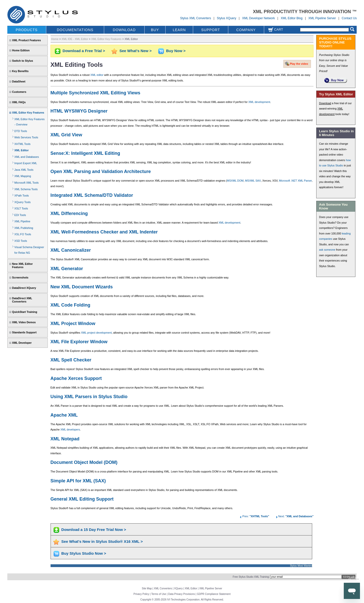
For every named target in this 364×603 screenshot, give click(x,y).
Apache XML (64, 415)
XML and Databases (27, 157)
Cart (276, 29)
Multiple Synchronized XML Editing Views (95, 93)
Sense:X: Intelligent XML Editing (85, 153)
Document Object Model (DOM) (84, 462)
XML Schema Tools (26, 189)
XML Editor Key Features (28, 113)
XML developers (70, 429)
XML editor (97, 75)
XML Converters (163, 588)
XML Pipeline (22, 221)
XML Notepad (65, 439)
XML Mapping (23, 176)
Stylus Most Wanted (301, 566)
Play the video (299, 64)
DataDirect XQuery (24, 288)
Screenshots (20, 277)
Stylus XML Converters (195, 18)
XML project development (96, 333)
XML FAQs (19, 102)
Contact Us (349, 18)
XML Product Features (27, 40)
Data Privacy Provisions (181, 594)
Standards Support (24, 332)
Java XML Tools (24, 170)
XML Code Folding (71, 305)
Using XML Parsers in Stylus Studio (89, 397)
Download (325, 103)
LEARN (179, 30)
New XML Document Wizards (82, 287)
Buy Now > (176, 51)
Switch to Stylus (23, 61)
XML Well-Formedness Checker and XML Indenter (104, 232)
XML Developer (22, 343)
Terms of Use (159, 594)
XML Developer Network (259, 18)
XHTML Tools (22, 144)
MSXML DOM (235, 181)
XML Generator (67, 269)
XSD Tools (21, 241)
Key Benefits (20, 71)
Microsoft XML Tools (27, 183)
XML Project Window (73, 324)
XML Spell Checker (71, 360)
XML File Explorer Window (79, 342)
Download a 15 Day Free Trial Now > (94, 530)
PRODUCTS (27, 30)
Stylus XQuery (227, 18)
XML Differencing (69, 213)
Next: (294, 516)
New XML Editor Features (22, 265)
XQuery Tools (22, 202)
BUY (155, 30)
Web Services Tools (26, 137)
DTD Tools (21, 131)
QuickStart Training (25, 312)
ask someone (327, 250)
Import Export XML (26, 163)
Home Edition (21, 50)
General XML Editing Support (82, 499)
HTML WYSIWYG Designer (79, 111)
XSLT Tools (21, 208)
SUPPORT (211, 30)
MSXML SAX (253, 181)
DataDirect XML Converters (22, 300)
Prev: (254, 516)
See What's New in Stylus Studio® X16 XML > (102, 541)
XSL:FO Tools (23, 234)
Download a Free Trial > (84, 51)
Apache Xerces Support (76, 378)
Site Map (147, 588)
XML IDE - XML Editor (75, 39)
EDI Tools (20, 215)
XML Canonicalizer (71, 250)
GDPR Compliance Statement (214, 594)
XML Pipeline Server (322, 18)
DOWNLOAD (124, 30)
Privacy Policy (141, 594)
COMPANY (246, 30)
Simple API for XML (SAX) (78, 481)
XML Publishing (24, 228)
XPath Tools (22, 196)
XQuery (178, 588)
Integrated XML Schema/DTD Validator (92, 195)
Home (55, 39)
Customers (19, 92)
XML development (259, 102)
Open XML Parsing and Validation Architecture (101, 171)
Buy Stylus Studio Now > (84, 553)
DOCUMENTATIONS (75, 30)
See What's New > (136, 51)
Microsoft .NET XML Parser (295, 181)
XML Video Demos (24, 322)
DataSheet (19, 81)
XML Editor (22, 150)
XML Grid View (66, 135)
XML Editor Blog (291, 18)
